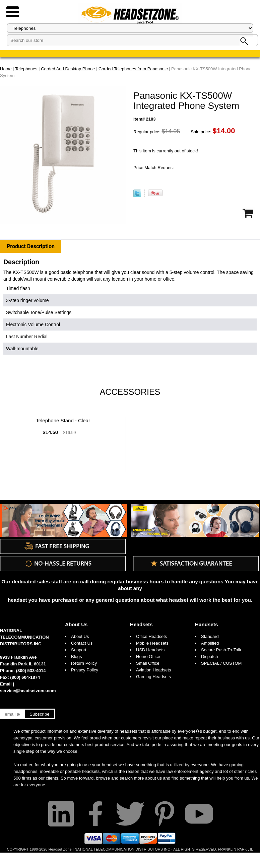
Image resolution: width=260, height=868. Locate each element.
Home (6, 69)
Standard (210, 636)
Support (79, 650)
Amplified (210, 643)
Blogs (77, 657)
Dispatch (210, 657)
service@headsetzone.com (28, 691)
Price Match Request (154, 168)
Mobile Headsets (152, 643)
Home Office (148, 657)
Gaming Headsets (153, 677)
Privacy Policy (85, 670)
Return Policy (84, 663)
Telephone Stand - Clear (63, 420)
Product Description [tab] (31, 246)
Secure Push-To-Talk (221, 650)
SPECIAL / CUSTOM (221, 663)
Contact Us (82, 643)
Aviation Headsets (154, 670)
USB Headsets (150, 650)
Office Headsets (151, 636)
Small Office (148, 663)
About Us (76, 624)
